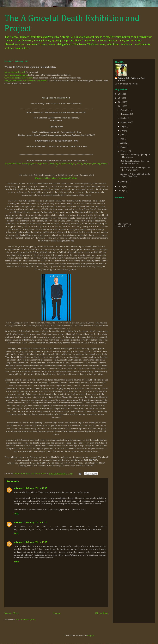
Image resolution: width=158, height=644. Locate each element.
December (125, 110)
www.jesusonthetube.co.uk (16, 75)
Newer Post (12, 613)
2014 (121, 98)
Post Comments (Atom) (26, 620)
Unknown (18, 488)
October (124, 118)
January (124, 182)
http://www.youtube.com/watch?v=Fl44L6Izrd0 (26, 81)
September (125, 122)
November (125, 114)
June (123, 135)
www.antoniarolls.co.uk (15, 72)
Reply (16, 514)
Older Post (102, 613)
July (122, 131)
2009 (121, 191)
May (123, 139)
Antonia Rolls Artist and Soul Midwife (131, 79)
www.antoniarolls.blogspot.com (19, 78)
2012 (121, 102)
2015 (121, 94)
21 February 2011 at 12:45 (35, 488)
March (123, 147)
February (125, 151)
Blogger (91, 636)
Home (57, 613)
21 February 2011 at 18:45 (35, 542)
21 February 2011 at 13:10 (35, 522)
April (123, 143)
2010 (121, 187)
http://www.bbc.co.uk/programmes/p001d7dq (56, 178)
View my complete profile (126, 84)
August (124, 126)
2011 (121, 106)
